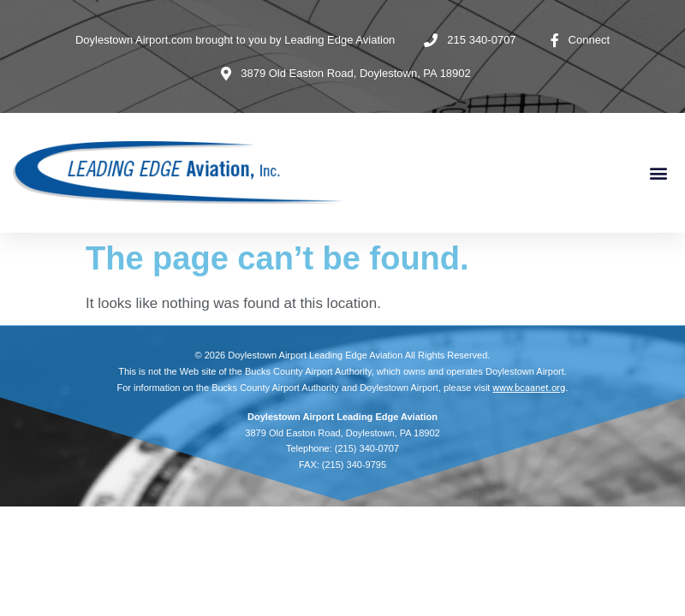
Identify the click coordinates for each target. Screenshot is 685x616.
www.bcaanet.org (529, 388)
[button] (658, 173)
